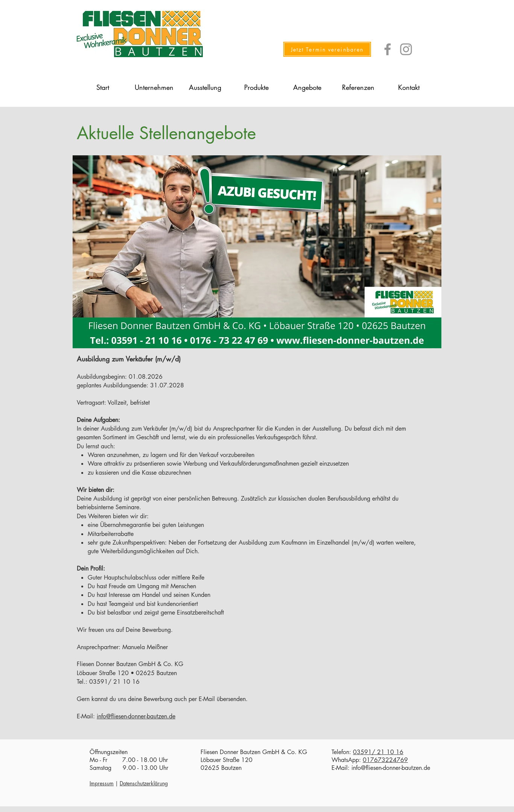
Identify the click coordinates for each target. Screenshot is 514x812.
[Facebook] (388, 49)
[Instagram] (406, 49)
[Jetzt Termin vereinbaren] (327, 49)
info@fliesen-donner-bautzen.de (136, 716)
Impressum (102, 783)
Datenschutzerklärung (144, 783)
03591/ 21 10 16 (378, 752)
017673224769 (385, 760)
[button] (154, 87)
